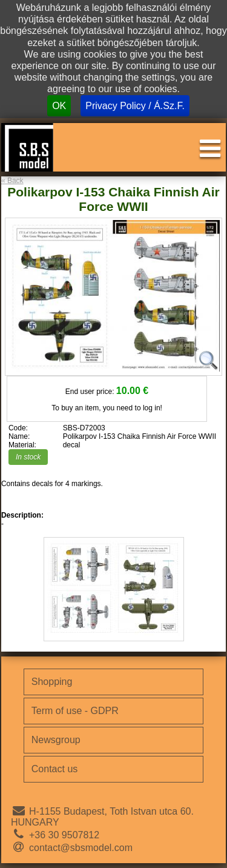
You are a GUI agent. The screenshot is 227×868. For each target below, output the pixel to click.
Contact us (54, 769)
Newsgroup (56, 740)
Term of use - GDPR (75, 711)
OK (59, 106)
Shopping (52, 682)
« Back (12, 181)
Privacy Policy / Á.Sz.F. (135, 106)
